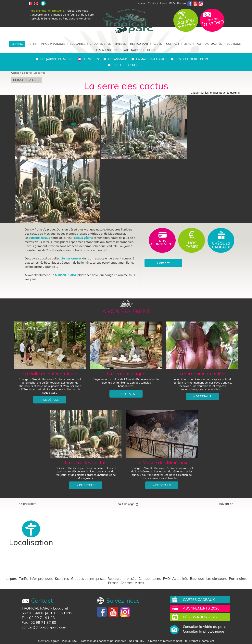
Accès (157, 44)
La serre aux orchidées (202, 374)
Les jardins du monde (57, 59)
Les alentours (107, 50)
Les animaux (118, 59)
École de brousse (126, 65)
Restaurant (139, 44)
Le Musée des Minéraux (162, 462)
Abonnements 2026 (201, 608)
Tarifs (32, 44)
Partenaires (132, 50)
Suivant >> (226, 504)
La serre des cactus (86, 462)
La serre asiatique (126, 374)
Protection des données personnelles (103, 641)
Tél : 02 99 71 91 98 (38, 618)
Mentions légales (49, 641)
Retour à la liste (26, 80)
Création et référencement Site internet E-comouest (181, 641)
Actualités (214, 44)
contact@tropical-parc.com (44, 627)
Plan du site (69, 641)
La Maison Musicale (151, 59)
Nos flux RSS (137, 641)
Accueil (15, 73)
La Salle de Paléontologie (50, 374)
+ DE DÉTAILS (50, 400)
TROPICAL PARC (36, 608)
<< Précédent (28, 504)
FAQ (172, 3)
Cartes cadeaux (199, 600)
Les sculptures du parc (194, 59)
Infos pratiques (53, 44)
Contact (173, 44)
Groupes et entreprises (108, 44)
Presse (182, 3)
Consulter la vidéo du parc (204, 627)
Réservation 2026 (200, 617)
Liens (164, 3)
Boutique (233, 44)
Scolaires (77, 44)
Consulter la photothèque (203, 631)
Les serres (91, 59)
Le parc (17, 44)
